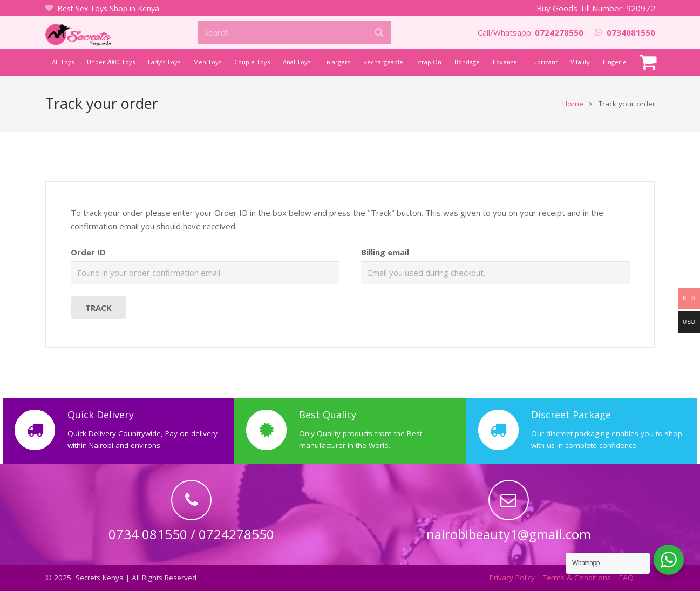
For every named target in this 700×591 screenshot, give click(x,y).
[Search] (294, 32)
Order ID (88, 253)
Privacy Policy (512, 578)
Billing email (385, 253)
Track (98, 308)
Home (573, 104)
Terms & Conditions (577, 578)
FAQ (626, 578)
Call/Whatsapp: (531, 32)
